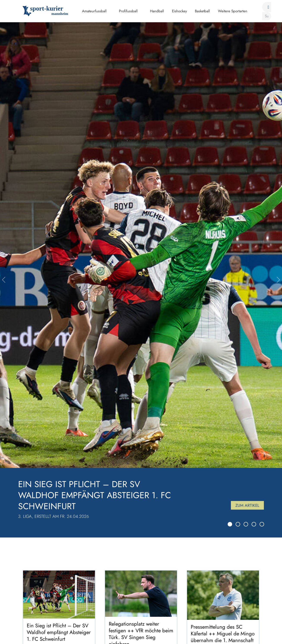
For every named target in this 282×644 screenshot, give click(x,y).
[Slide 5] (262, 524)
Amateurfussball (94, 11)
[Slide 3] (246, 524)
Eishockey (179, 11)
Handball (157, 11)
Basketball (202, 11)
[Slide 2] (238, 524)
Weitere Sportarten (233, 11)
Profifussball (128, 11)
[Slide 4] (254, 524)
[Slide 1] (230, 524)
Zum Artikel (246, 505)
